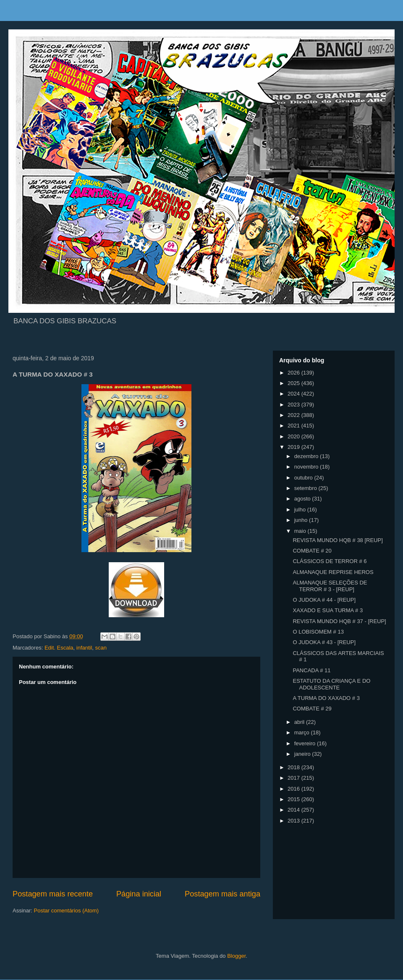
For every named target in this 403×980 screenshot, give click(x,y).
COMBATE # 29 (312, 709)
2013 (294, 821)
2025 (294, 383)
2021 (294, 426)
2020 (294, 436)
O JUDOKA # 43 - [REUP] (324, 642)
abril (300, 722)
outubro (304, 478)
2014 (294, 810)
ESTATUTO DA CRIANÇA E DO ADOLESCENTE (331, 684)
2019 (294, 447)
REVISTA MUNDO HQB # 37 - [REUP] (339, 621)
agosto (303, 499)
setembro (306, 488)
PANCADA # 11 (311, 670)
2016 (294, 789)
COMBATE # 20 (312, 551)
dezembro (307, 456)
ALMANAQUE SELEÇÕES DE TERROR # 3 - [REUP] (330, 586)
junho (302, 520)
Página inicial (139, 894)
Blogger (236, 956)
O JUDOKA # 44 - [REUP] (324, 600)
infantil (84, 648)
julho (301, 510)
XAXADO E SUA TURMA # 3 (328, 610)
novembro (307, 467)
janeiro (303, 754)
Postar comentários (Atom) (67, 911)
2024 (294, 394)
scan (101, 648)
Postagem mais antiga (222, 894)
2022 (294, 415)
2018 (294, 767)
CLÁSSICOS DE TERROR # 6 (330, 561)
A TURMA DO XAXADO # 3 (326, 698)
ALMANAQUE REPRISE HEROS (333, 572)
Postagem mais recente (53, 894)
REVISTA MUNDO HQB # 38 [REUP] (338, 540)
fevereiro (306, 743)
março (303, 732)
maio (301, 531)
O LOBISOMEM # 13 (318, 632)
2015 (294, 799)
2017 (294, 778)
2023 (294, 405)
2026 (294, 373)
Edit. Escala (59, 648)
